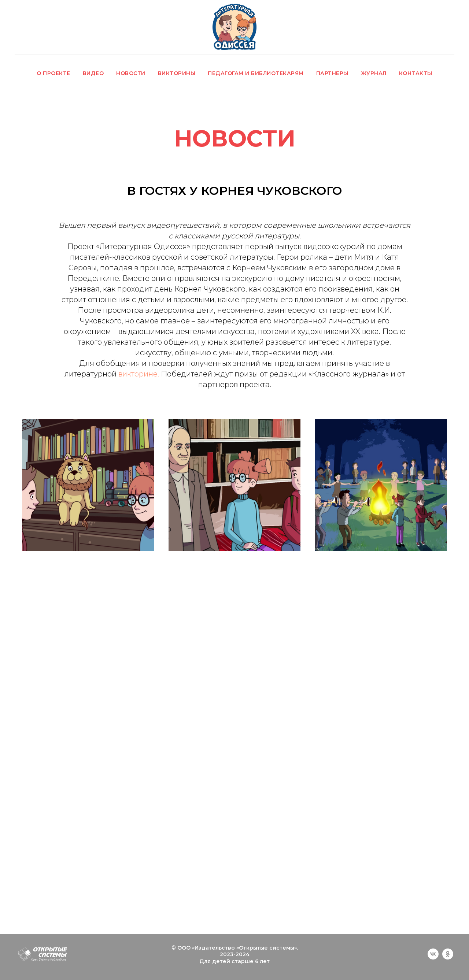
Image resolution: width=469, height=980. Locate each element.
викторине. (139, 374)
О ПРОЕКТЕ (53, 73)
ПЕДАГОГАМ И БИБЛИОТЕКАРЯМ (256, 73)
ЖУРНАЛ (374, 73)
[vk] (433, 957)
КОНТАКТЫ (416, 73)
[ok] (448, 957)
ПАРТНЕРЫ (332, 73)
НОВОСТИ (131, 73)
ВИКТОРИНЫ (177, 73)
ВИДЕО (93, 73)
